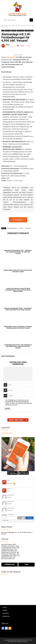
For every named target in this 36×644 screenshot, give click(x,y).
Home (3, 25)
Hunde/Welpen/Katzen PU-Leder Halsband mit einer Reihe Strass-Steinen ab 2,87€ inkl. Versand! (18, 346)
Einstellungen (5, 520)
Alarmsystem (11, 57)
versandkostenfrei (29, 31)
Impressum (6, 613)
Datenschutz (6, 616)
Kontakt (5, 610)
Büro (7, 25)
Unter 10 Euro (20, 31)
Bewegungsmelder (12, 228)
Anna (8, 45)
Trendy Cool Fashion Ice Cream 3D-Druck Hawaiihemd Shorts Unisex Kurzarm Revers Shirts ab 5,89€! (18, 290)
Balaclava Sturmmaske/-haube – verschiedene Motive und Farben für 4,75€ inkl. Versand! (18, 309)
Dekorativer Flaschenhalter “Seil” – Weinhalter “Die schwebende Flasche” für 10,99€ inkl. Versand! (18, 252)
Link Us (5, 607)
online (7, 433)
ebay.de (21, 228)
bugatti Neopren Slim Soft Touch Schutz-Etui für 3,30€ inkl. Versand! (18, 271)
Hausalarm (28, 228)
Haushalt (14, 31)
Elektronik (8, 31)
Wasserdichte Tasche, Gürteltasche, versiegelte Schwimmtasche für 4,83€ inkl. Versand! (18, 327)
